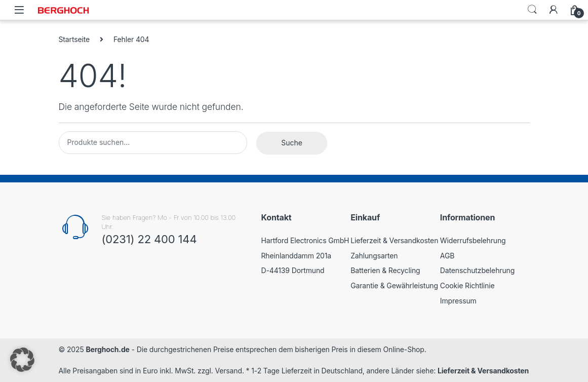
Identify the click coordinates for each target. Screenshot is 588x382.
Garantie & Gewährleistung (394, 285)
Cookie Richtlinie (467, 285)
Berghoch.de (107, 349)
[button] (22, 360)
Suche (292, 143)
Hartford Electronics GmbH (305, 240)
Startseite (74, 39)
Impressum (458, 301)
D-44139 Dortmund (293, 270)
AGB (447, 256)
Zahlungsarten (374, 256)
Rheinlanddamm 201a (297, 256)
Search (532, 10)
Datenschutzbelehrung (477, 270)
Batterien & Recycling (385, 270)
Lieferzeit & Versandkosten (394, 240)
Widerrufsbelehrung (473, 240)
